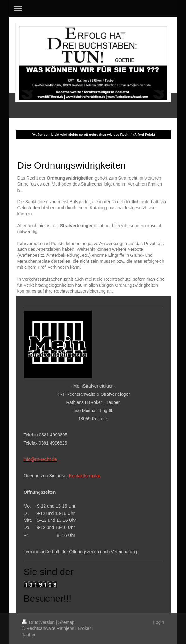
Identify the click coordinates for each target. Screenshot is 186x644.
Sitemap (66, 622)
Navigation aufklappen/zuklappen (93, 8)
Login (159, 622)
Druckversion (39, 622)
